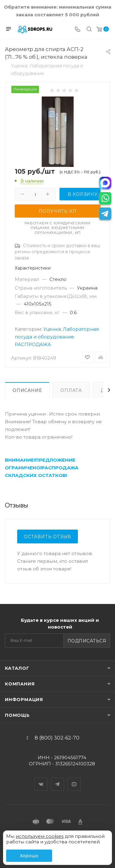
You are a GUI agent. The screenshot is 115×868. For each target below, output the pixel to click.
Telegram (58, 779)
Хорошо (29, 856)
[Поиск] (89, 30)
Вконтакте (41, 779)
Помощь (17, 715)
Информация (24, 700)
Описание (27, 390)
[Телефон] (78, 30)
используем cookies (40, 836)
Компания (20, 684)
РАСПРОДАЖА (33, 344)
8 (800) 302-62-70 (57, 738)
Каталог (17, 668)
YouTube (74, 779)
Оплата (71, 390)
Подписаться (87, 641)
